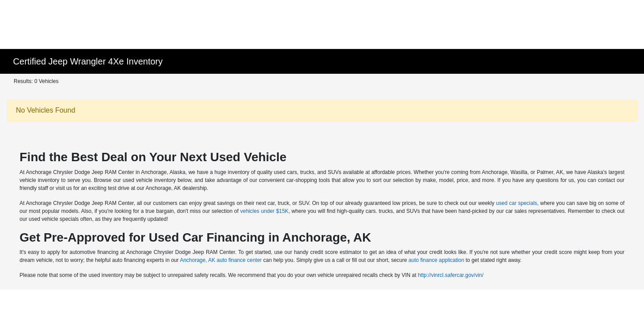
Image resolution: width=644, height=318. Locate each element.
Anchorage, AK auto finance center (221, 260)
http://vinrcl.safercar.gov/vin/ (451, 275)
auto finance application (436, 260)
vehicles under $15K (264, 211)
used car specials (517, 203)
